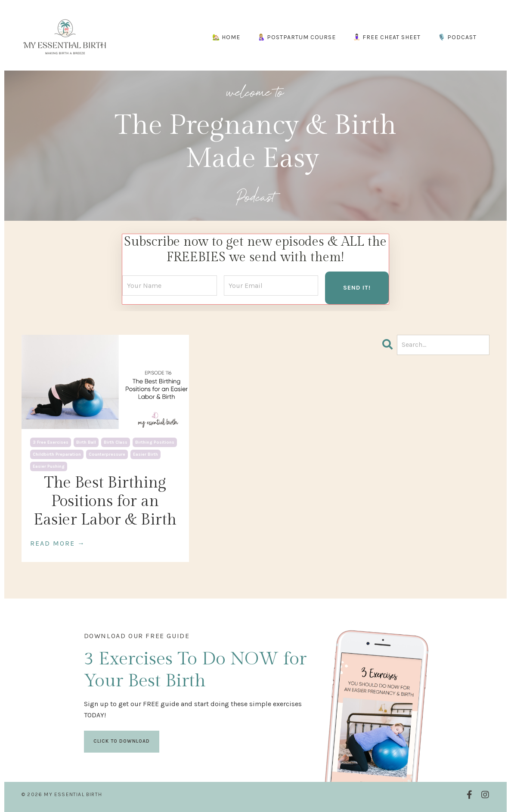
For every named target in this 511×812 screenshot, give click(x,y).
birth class (116, 442)
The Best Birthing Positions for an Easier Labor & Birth (105, 501)
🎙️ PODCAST (457, 37)
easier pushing (49, 466)
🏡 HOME (226, 37)
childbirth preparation (57, 454)
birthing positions (155, 442)
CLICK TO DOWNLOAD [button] (122, 741)
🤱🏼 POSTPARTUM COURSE (297, 37)
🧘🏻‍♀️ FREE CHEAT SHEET (387, 37)
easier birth (146, 454)
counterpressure (107, 454)
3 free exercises (51, 442)
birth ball (86, 442)
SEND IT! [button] (357, 288)
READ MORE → (58, 543)
